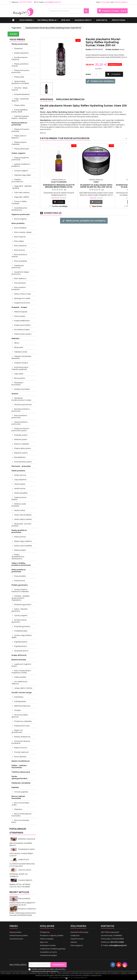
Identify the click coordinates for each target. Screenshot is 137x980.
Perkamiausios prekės (19, 935)
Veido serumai (20, 475)
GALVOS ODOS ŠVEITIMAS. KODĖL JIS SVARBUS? (20, 873)
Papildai (15, 787)
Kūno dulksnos (20, 278)
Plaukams (18, 809)
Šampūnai (18, 48)
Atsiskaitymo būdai (48, 945)
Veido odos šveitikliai (23, 515)
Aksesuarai (19, 347)
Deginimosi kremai (22, 303)
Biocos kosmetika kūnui (20, 821)
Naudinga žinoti (83, 20)
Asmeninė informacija (79, 932)
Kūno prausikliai (21, 261)
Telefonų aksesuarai (21, 772)
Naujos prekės (15, 932)
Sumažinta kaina (16, 939)
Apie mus (66, 20)
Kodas (89, 49)
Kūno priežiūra (18, 223)
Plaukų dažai (19, 105)
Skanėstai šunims (21, 651)
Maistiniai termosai (22, 726)
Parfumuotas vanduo (23, 334)
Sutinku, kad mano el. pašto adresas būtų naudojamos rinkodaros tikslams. (48, 970)
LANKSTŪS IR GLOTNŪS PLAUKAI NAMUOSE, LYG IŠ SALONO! (22, 863)
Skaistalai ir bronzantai (17, 384)
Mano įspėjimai (77, 945)
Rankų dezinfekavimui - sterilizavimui (18, 557)
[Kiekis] (96, 74)
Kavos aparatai (20, 756)
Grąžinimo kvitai (77, 939)
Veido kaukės (20, 484)
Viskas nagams (18, 153)
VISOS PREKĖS (26, 20)
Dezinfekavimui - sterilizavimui (20, 209)
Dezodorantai (20, 283)
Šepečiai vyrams (21, 453)
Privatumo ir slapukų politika (52, 935)
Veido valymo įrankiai (23, 519)
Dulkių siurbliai (20, 677)
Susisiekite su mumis (48, 952)
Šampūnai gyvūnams (23, 604)
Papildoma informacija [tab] (70, 99)
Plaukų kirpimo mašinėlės (19, 143)
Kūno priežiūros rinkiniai (19, 255)
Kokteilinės (19, 697)
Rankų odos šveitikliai (23, 546)
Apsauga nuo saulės (22, 298)
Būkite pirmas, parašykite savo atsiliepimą (84, 221)
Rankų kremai (20, 537)
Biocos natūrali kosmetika (18, 797)
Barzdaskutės (20, 457)
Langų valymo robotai (23, 688)
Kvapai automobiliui (22, 325)
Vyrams (15, 394)
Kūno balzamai (20, 246)
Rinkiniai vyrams (21, 439)
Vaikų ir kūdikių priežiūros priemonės (21, 564)
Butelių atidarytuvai (22, 737)
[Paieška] (69, 11)
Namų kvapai (20, 316)
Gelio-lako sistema (22, 192)
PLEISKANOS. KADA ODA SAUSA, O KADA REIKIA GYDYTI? (22, 852)
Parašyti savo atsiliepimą (100, 81)
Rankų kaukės (20, 550)
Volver (13, 34)
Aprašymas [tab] (47, 99)
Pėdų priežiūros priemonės (19, 571)
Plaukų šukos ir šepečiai (19, 137)
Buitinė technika (19, 660)
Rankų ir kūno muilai (22, 294)
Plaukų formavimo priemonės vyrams (20, 429)
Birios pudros (20, 378)
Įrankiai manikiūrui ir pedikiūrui (21, 165)
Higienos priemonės (21, 214)
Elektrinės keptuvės (22, 706)
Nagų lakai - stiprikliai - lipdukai (22, 187)
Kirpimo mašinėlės (22, 444)
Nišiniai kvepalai (21, 312)
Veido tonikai (20, 510)
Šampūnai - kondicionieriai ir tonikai (21, 399)
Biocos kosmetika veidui (20, 804)
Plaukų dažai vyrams (23, 448)
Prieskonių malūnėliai (23, 721)
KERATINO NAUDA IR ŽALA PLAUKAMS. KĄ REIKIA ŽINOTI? (22, 842)
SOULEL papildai (21, 792)
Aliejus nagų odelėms (23, 541)
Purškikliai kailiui (21, 631)
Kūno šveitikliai (20, 228)
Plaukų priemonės (20, 44)
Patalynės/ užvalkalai (21, 783)
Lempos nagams (21, 171)
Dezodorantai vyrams (23, 462)
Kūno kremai (19, 250)
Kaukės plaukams (21, 53)
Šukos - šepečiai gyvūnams (19, 610)
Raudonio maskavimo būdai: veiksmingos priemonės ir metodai (23, 912)
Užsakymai (75, 935)
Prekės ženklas (112, 49)
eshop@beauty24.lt (53, 2)
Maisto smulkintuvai (21, 761)
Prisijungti (105, 2)
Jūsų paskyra (78, 926)
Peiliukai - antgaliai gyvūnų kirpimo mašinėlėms (21, 598)
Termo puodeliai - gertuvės (20, 716)
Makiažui (15, 338)
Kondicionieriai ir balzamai (20, 58)
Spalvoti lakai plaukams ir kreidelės (20, 82)
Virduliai (17, 710)
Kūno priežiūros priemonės (19, 416)
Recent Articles (19, 892)
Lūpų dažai (19, 374)
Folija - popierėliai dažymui (20, 100)
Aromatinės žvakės (22, 329)
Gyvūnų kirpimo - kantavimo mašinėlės (20, 590)
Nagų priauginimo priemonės (20, 159)
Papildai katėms (21, 642)
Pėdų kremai (20, 580)
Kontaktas (108, 926)
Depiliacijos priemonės (18, 266)
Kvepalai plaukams (22, 94)
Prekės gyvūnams (20, 585)
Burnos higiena (20, 219)
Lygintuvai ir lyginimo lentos (21, 665)
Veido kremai (20, 488)
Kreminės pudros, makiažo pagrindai (20, 368)
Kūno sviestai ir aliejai (23, 232)
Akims (17, 343)
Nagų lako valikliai (22, 197)
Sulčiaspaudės (20, 701)
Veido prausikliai (21, 493)
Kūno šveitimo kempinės (19, 288)
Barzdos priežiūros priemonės (21, 410)
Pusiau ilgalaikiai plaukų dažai (19, 111)
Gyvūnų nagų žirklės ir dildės (22, 636)
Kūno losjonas (20, 237)
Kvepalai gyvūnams (22, 626)
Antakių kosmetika (22, 389)
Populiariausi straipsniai (18, 831)
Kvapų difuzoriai (19, 655)
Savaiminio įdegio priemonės (20, 273)
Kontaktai (102, 20)
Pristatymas (118, 20)
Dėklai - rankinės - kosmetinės (20, 766)
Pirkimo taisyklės (47, 939)
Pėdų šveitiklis (20, 576)
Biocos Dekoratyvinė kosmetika (21, 815)
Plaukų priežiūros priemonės (19, 124)
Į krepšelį (114, 74)
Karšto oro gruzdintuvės (17, 731)
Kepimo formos (21, 748)
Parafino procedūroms (17, 180)
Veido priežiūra (18, 471)
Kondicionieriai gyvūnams (19, 621)
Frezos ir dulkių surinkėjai (19, 202)
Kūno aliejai (19, 241)
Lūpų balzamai (20, 479)
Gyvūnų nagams (21, 615)
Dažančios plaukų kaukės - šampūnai (20, 117)
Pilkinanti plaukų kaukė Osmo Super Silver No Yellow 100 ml (96, 186)
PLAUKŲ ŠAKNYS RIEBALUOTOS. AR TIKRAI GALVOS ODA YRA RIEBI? (21, 883)
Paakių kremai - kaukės (19, 498)
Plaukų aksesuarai (22, 149)
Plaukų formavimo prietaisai (20, 130)
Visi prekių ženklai (47, 20)
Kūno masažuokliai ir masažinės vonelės (21, 672)
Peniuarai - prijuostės (21, 466)
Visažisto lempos (21, 363)
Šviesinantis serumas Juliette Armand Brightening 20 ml (59, 186)
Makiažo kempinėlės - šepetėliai (22, 357)
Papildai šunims (21, 646)
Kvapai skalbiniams (22, 321)
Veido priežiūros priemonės (20, 423)
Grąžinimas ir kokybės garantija (53, 949)
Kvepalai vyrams (21, 435)
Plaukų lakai (19, 77)
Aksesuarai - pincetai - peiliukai (22, 525)
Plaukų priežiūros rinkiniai (20, 65)
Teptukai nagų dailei (23, 175)
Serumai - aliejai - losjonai (20, 89)
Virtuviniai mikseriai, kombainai (21, 742)
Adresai (74, 942)
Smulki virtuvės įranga (22, 692)
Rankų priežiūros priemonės (19, 531)
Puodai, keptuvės (21, 752)
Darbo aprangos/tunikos (19, 777)
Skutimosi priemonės (23, 404)
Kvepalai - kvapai (19, 307)
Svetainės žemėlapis (48, 955)
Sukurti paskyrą (121, 2)
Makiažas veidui (21, 352)
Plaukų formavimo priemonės (20, 71)
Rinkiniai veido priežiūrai (19, 505)
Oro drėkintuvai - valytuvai (20, 682)
